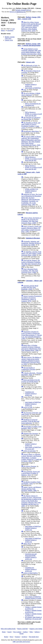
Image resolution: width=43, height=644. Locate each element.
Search (9, 632)
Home (4, 632)
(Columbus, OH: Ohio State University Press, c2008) (31, 220)
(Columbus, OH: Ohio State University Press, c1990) (31, 263)
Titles (31, 632)
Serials (22, 634)
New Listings (17, 632)
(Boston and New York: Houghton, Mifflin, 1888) (31, 489)
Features (17, 637)
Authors (25, 632)
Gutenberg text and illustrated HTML (31, 555)
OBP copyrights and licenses (21, 642)
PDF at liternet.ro (30, 112)
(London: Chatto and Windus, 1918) (31, 483)
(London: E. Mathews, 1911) (31, 473)
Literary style (9, 40)
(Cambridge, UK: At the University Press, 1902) (32, 199)
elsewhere (10, 30)
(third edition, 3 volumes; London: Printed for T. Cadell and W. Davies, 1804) (31, 458)
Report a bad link (23, 629)
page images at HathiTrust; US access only (33, 448)
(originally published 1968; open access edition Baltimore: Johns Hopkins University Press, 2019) (31, 51)
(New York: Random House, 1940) (31, 348)
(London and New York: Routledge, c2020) (30, 287)
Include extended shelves (23, 10)
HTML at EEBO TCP (32, 189)
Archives (24, 637)
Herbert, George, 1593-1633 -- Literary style (29, 18)
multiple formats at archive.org (31, 85)
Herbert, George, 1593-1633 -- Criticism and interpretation (29, 45)
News (11, 637)
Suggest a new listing (36, 629)
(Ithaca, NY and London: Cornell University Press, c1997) (31, 229)
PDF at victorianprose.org (33, 104)
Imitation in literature (33, 238)
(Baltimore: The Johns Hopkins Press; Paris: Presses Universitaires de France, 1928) (31, 141)
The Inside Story (34, 637)
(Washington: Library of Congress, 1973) (31, 299)
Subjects (37, 632)
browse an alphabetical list (18, 12)
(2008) (31, 243)
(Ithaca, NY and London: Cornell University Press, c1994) (31, 253)
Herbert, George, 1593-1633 (10, 38)
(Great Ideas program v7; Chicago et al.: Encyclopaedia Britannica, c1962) (32, 335)
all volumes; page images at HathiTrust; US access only (33, 618)
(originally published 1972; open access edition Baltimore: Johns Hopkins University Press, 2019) (31, 26)
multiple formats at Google (33, 598)
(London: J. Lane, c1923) (31, 125)
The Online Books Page (21, 4)
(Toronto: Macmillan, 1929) (32, 374)
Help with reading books (8, 629)
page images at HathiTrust (33, 88)
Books (6, 637)
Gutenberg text (30, 105)
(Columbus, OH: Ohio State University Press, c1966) (30, 271)
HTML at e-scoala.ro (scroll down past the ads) (33, 115)
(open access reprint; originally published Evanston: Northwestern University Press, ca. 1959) (31, 361)
